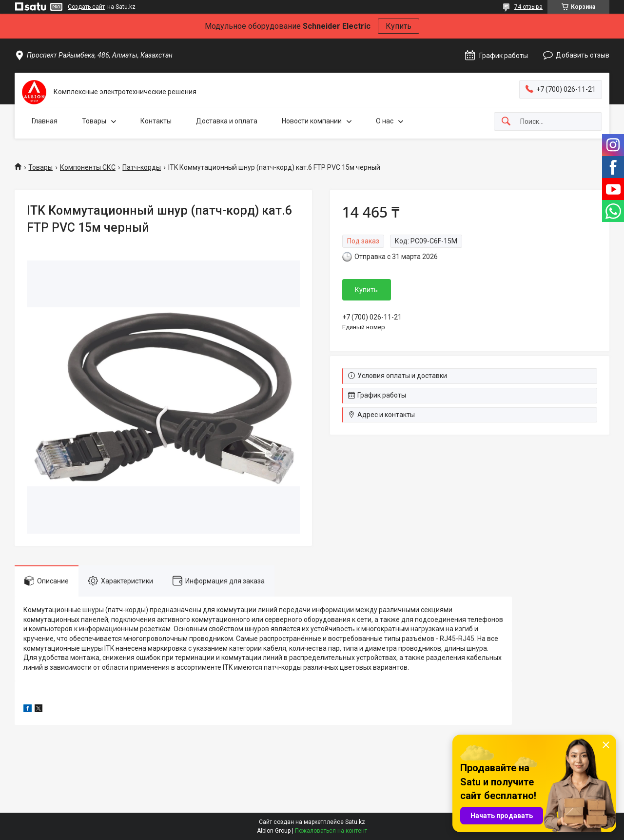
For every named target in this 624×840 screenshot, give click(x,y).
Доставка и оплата (227, 121)
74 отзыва (528, 7)
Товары (94, 121)
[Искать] (506, 122)
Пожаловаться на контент (331, 831)
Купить (399, 26)
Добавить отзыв (583, 55)
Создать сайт (86, 7)
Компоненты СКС (88, 167)
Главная (45, 121)
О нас (385, 121)
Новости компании (312, 121)
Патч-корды (142, 167)
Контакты (156, 121)
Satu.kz (355, 822)
